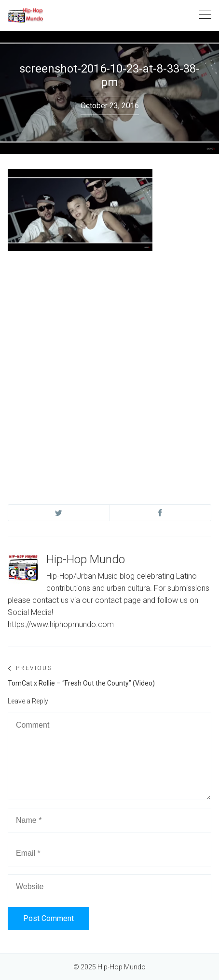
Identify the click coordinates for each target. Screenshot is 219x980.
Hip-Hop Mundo (86, 559)
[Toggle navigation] (205, 15)
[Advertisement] (109, 368)
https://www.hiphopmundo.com (61, 624)
